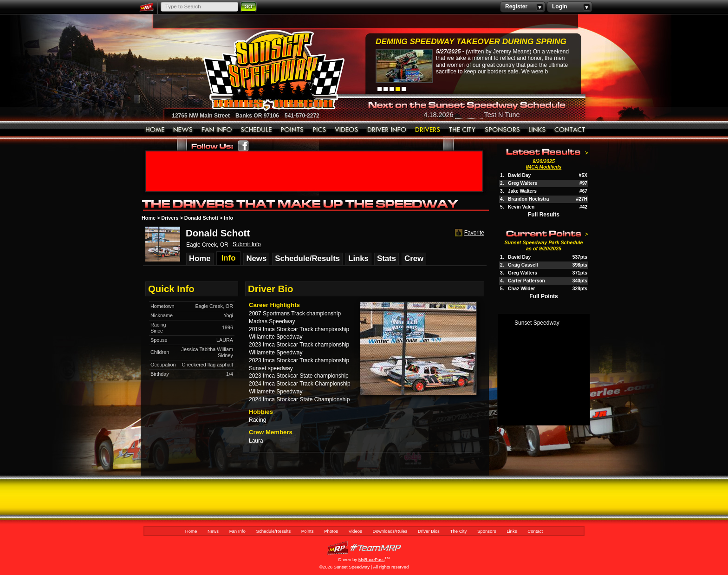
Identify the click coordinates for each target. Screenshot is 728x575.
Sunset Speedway (537, 323)
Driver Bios (428, 130)
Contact (570, 130)
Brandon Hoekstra (528, 199)
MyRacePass (364, 548)
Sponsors (502, 130)
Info (228, 218)
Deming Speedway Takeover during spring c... (471, 42)
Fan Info (217, 130)
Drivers (170, 218)
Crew (414, 258)
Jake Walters (522, 191)
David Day (519, 175)
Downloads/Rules (387, 130)
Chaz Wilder (521, 289)
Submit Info (247, 244)
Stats (387, 258)
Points (292, 130)
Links (537, 130)
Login (569, 7)
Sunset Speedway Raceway (250, 70)
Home (155, 130)
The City (463, 130)
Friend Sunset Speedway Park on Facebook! (244, 146)
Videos (347, 130)
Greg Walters (523, 183)
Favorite (469, 233)
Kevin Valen (521, 207)
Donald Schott (201, 218)
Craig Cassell (523, 265)
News (183, 130)
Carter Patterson (526, 281)
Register (523, 7)
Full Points (543, 296)
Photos (319, 130)
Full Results (544, 215)
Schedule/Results (256, 130)
